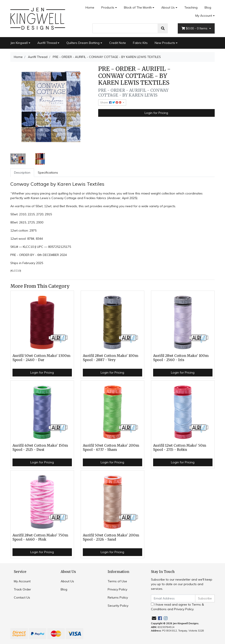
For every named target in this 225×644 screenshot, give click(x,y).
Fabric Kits (140, 43)
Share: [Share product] (111, 102)
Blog (208, 7)
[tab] (22, 173)
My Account (22, 581)
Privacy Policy (117, 589)
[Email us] (154, 618)
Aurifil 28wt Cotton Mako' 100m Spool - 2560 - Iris (181, 358)
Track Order (22, 589)
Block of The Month (138, 7)
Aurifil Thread (47, 43)
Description (22, 173)
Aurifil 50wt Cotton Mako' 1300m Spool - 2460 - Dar (41, 358)
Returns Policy (118, 597)
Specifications (48, 173)
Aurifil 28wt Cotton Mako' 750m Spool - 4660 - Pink (40, 537)
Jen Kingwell (19, 43)
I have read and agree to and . (177, 607)
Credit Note (118, 43)
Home (90, 7)
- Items (195, 28)
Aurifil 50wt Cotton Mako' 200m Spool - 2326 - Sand (111, 537)
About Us (168, 7)
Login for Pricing (156, 113)
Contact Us (22, 597)
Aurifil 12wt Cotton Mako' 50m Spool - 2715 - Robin (180, 448)
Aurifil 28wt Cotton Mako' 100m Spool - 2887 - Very (111, 358)
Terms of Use (117, 581)
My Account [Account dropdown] (204, 16)
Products (108, 7)
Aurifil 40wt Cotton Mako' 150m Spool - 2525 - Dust (40, 448)
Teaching (191, 7)
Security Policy (118, 606)
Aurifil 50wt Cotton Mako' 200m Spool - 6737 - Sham (111, 448)
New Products (165, 43)
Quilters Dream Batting (83, 43)
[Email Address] (173, 598)
